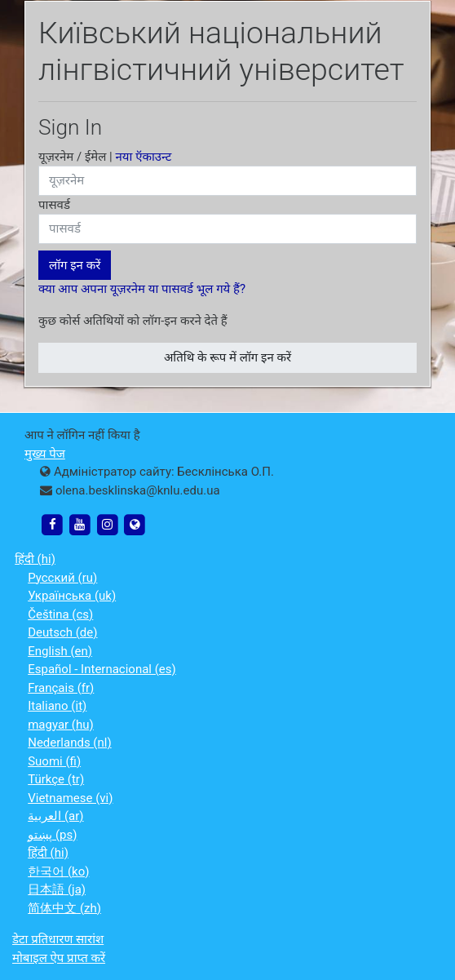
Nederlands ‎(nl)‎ (69, 743)
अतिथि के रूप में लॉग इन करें (227, 357)
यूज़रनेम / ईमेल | (105, 157)
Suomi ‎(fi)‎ (54, 761)
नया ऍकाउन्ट (144, 157)
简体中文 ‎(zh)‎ (64, 908)
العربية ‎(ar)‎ (55, 816)
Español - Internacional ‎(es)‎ (102, 669)
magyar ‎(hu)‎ (61, 725)
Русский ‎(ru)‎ (62, 578)
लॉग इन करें (75, 265)
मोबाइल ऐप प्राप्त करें (59, 958)
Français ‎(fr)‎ (61, 688)
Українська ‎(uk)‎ (72, 596)
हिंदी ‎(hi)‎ (35, 559)
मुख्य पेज (45, 454)
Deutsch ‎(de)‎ (62, 632)
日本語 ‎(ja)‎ (57, 889)
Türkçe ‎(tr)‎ (56, 779)
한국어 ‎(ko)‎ (58, 871)
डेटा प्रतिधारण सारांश (58, 939)
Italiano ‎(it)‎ (57, 706)
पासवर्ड (54, 205)
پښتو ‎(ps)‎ (52, 835)
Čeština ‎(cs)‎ (60, 614)
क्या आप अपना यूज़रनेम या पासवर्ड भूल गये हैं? (142, 289)
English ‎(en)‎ (60, 651)
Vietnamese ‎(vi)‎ (70, 798)
